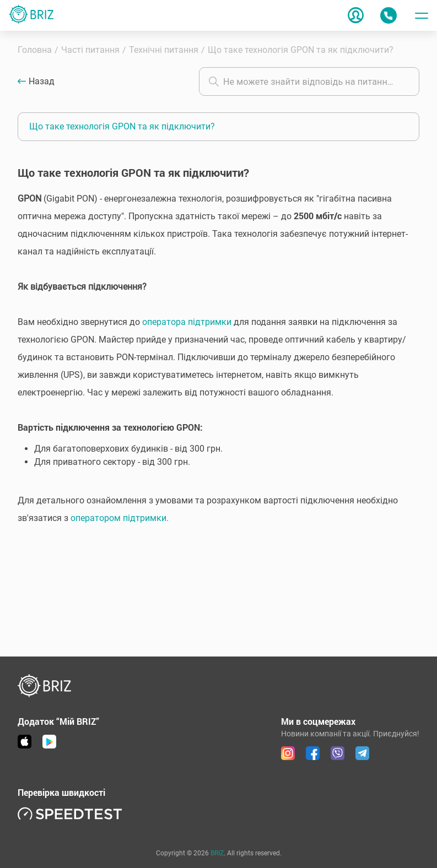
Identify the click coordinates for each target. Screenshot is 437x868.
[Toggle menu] (422, 15)
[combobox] (309, 82)
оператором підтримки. (120, 518)
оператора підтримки (187, 322)
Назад (42, 82)
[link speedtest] (70, 813)
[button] (218, 367)
